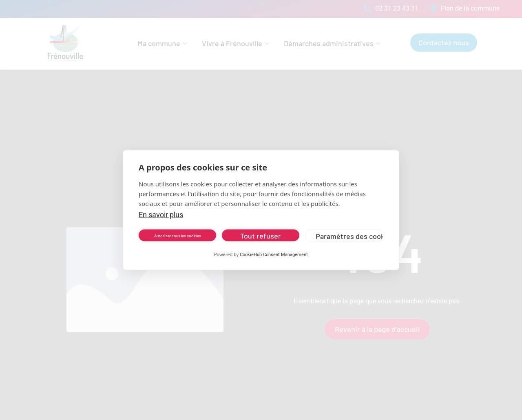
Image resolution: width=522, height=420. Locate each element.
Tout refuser (261, 235)
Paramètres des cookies (349, 236)
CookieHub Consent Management (274, 255)
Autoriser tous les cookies (178, 235)
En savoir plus (161, 215)
